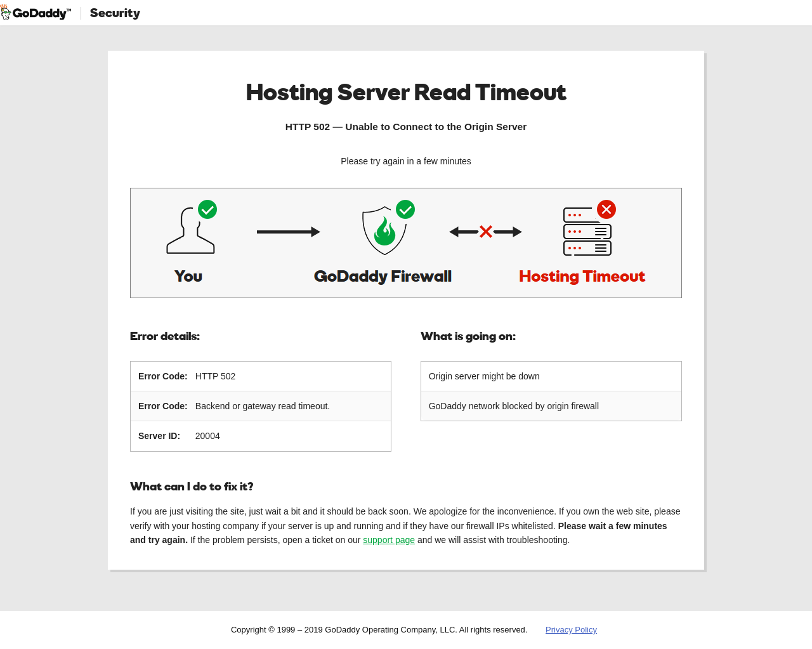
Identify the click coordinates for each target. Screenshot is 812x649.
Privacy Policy (571, 630)
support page (389, 540)
